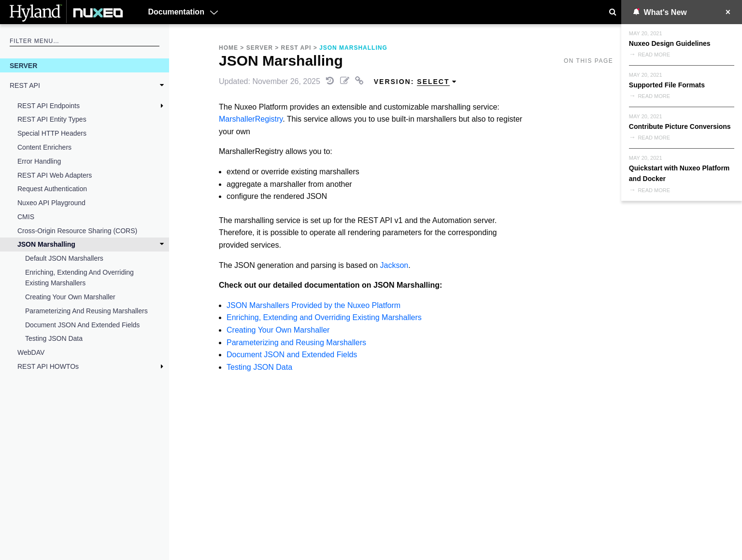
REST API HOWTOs (48, 366)
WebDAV (31, 352)
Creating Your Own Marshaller (70, 297)
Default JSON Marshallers (64, 258)
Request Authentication (52, 189)
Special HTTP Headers (52, 133)
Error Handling (39, 161)
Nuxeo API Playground (51, 203)
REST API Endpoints (49, 106)
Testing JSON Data (54, 338)
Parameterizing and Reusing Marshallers (86, 311)
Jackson (394, 265)
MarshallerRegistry (251, 119)
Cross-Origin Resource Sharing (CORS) (77, 231)
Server (23, 66)
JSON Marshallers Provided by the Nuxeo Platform (314, 305)
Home (228, 48)
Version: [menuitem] (416, 82)
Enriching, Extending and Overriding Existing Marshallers (79, 278)
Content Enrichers (44, 147)
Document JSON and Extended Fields (82, 325)
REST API (25, 85)
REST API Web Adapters (55, 175)
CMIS (26, 217)
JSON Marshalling (46, 244)
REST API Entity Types (52, 119)
